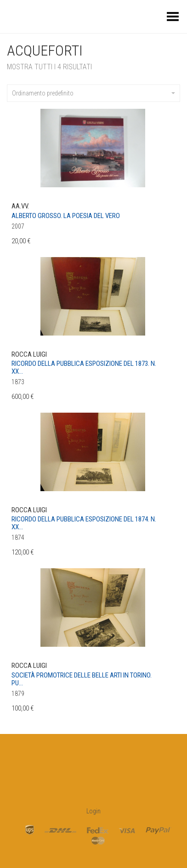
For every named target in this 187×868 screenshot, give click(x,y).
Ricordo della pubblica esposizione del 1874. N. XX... (84, 523)
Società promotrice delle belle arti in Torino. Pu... (82, 679)
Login (93, 811)
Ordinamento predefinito (93, 93)
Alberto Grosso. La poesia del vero (66, 216)
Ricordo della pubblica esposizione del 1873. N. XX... (84, 367)
